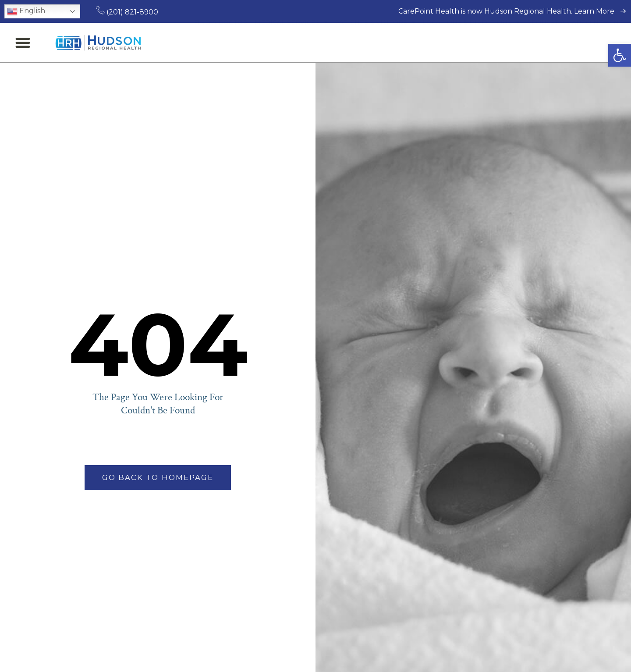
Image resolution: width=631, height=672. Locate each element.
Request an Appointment (575, 43)
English (26, 11)
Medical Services (291, 43)
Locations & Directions (471, 43)
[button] (620, 55)
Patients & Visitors (375, 43)
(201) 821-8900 (127, 12)
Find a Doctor (221, 43)
